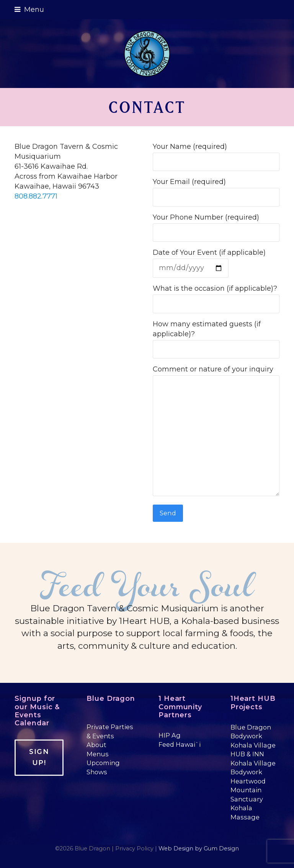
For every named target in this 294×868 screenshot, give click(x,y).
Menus (98, 754)
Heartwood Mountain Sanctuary (248, 790)
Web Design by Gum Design (199, 848)
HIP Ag (170, 735)
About (96, 745)
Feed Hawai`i (180, 744)
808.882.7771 (36, 196)
